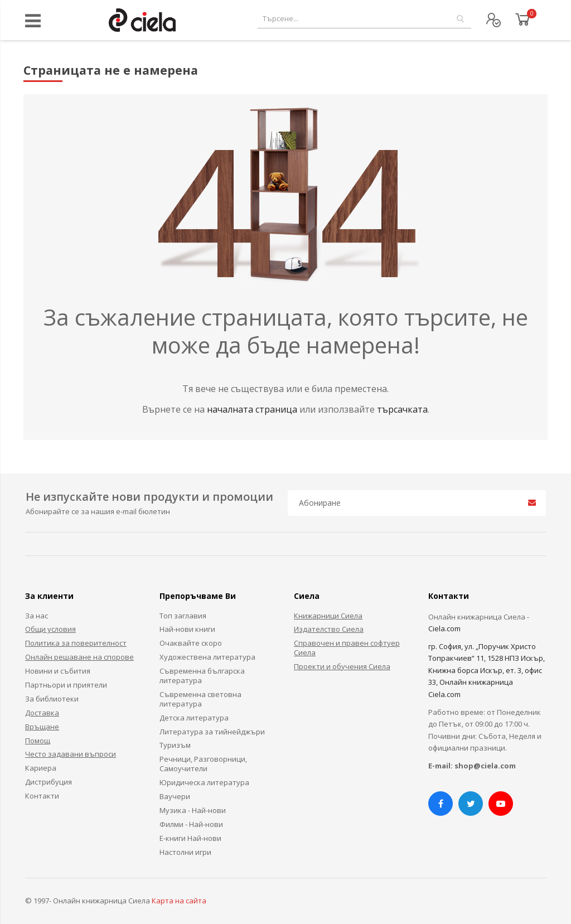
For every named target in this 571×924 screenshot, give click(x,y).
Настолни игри (185, 852)
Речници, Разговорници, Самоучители (203, 764)
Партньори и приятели (66, 685)
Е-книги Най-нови (190, 838)
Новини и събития (58, 671)
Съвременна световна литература (200, 699)
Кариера (41, 768)
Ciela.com (444, 628)
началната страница (253, 409)
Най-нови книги (187, 629)
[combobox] (364, 19)
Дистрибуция (49, 782)
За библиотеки (52, 699)
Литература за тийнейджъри (212, 732)
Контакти (42, 796)
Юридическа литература (204, 782)
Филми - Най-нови (191, 824)
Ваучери (175, 796)
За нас (37, 616)
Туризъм (175, 745)
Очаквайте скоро (191, 643)
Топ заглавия (183, 616)
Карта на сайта (179, 901)
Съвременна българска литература (202, 676)
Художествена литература (207, 657)
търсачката (402, 409)
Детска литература (194, 718)
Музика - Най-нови (193, 810)
